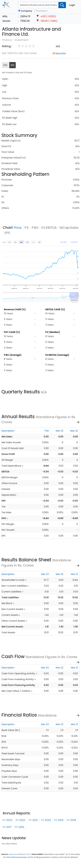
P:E (27, 228)
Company (26, 11)
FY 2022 (21, 820)
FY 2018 (71, 820)
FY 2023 (7, 820)
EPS (7, 233)
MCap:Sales (69, 228)
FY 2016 (19, 827)
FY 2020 (46, 820)
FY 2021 (33, 820)
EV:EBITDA (49, 228)
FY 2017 (7, 827)
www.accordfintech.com (19, 854)
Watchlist (61, 53)
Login (72, 5)
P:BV (35, 228)
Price (18, 228)
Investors (42, 11)
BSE (12, 65)
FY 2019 (59, 820)
